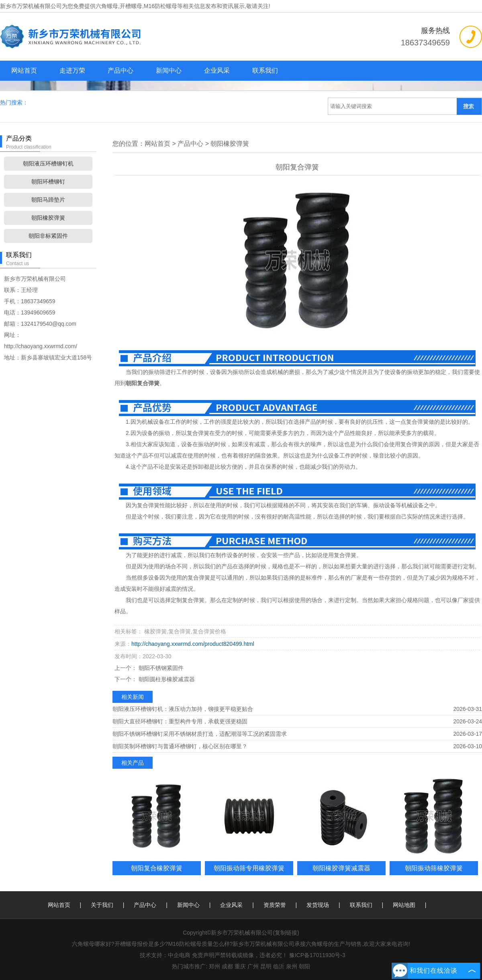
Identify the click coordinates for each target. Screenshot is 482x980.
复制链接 (286, 933)
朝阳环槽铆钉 (48, 182)
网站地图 (404, 905)
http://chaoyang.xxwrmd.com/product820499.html (193, 644)
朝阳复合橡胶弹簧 (157, 868)
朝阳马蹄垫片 (48, 200)
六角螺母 (107, 6)
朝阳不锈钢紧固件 (160, 668)
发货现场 (318, 905)
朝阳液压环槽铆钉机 (48, 163)
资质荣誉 (275, 905)
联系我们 (265, 70)
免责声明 (203, 955)
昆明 (266, 966)
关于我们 (102, 905)
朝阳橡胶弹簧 (48, 218)
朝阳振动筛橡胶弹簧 (434, 868)
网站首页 (24, 70)
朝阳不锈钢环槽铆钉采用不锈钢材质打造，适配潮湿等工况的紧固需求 (200, 734)
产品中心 (120, 70)
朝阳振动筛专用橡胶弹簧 (249, 868)
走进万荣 (72, 70)
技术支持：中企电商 (165, 955)
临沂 (279, 966)
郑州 (214, 966)
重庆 (240, 966)
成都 (227, 966)
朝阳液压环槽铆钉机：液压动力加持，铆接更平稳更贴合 (183, 709)
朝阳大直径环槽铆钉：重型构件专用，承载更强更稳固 (180, 721)
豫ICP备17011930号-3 (317, 955)
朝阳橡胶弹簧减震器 (341, 868)
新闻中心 (169, 70)
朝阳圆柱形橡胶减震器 (166, 679)
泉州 (292, 966)
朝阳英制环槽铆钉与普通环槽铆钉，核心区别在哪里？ (180, 746)
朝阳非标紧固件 (48, 236)
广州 (253, 966)
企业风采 (217, 70)
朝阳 (304, 966)
